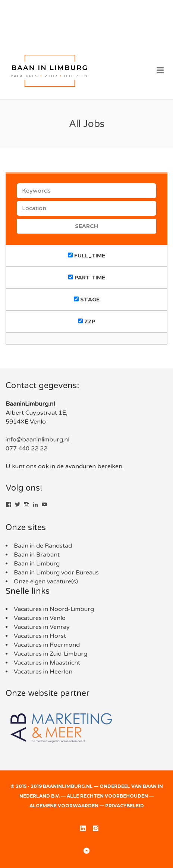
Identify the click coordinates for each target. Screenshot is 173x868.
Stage (87, 300)
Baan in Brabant (37, 555)
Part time (87, 278)
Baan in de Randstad (43, 546)
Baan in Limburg (37, 564)
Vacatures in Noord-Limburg (54, 609)
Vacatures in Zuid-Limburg (51, 654)
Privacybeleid (125, 806)
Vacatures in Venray (42, 627)
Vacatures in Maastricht (47, 663)
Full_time (86, 256)
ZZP (87, 321)
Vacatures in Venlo (40, 618)
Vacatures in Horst (40, 636)
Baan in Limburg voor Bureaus (56, 573)
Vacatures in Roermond (47, 645)
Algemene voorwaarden (64, 806)
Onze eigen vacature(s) (46, 582)
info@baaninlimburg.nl (37, 440)
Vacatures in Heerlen (43, 672)
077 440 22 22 (26, 449)
